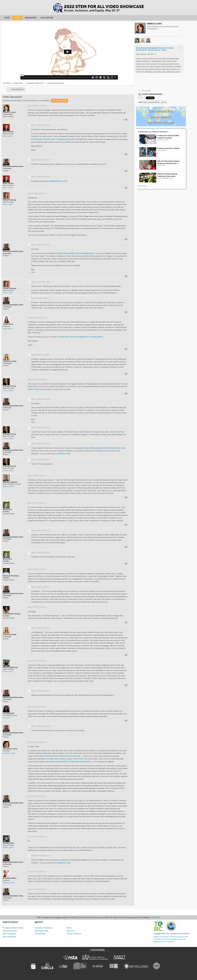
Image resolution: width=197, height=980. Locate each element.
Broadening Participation (56, 83)
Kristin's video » (8, 204)
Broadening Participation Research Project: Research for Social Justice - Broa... (155, 49)
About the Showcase (44, 928)
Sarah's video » (8, 329)
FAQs (69, 928)
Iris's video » (7, 718)
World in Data (34, 389)
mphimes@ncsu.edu (58, 181)
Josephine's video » (9, 753)
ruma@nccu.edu (63, 453)
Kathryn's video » (9, 390)
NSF (180, 934)
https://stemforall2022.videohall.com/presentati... (71, 762)
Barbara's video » (9, 486)
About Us (71, 931)
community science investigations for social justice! (81, 337)
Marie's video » (8, 136)
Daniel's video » (8, 672)
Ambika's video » (8, 847)
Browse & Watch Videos (13, 928)
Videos (17, 18)
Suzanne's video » (9, 883)
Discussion (15, 90)
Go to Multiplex (60, 101)
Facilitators (47, 18)
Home (7, 18)
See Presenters (9, 934)
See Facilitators (9, 937)
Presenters (31, 18)
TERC (167, 934)
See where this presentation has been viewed (161, 117)
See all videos (143, 186)
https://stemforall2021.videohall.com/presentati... (61, 756)
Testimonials (40, 934)
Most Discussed (10, 931)
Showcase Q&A (42, 931)
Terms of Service (74, 934)
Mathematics (19, 83)
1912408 (150, 54)
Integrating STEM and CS (36, 83)
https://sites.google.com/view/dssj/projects (76, 253)
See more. (155, 917)
